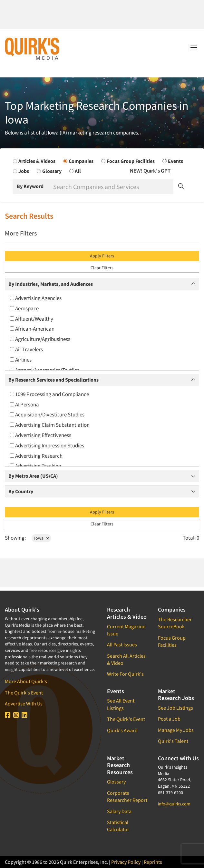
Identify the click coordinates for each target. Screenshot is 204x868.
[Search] (113, 186)
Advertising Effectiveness (41, 435)
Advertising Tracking (36, 466)
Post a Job (169, 719)
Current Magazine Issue (126, 630)
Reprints (153, 862)
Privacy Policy (126, 862)
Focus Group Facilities (172, 641)
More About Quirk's (26, 681)
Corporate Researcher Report (127, 796)
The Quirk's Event (24, 693)
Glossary (116, 782)
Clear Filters (102, 268)
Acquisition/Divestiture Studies (47, 414)
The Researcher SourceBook (175, 623)
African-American (32, 329)
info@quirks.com (174, 804)
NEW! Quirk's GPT (150, 171)
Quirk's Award (122, 730)
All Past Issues (122, 644)
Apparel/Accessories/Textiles (45, 370)
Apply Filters (102, 256)
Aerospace (24, 308)
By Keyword (30, 186)
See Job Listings (175, 708)
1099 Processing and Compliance (49, 394)
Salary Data (119, 811)
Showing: (15, 538)
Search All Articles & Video (126, 659)
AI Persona (24, 404)
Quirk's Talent (173, 741)
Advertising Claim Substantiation (50, 425)
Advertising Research (36, 456)
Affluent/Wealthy (32, 319)
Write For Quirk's (125, 674)
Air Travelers (26, 349)
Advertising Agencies (36, 298)
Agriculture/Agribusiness (40, 339)
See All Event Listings (121, 704)
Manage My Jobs (176, 730)
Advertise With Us (24, 703)
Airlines (21, 360)
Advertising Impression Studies (47, 445)
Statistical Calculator (118, 826)
